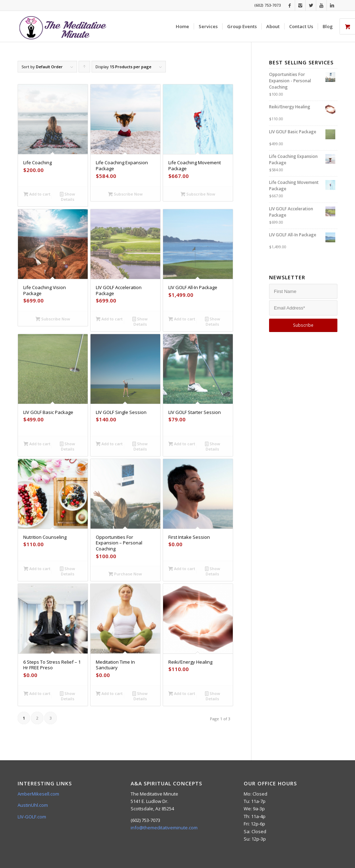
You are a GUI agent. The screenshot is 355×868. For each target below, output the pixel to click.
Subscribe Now (125, 194)
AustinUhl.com (33, 805)
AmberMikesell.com (38, 794)
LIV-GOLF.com (32, 817)
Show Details (67, 196)
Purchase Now (125, 574)
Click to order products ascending (85, 68)
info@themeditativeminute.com (164, 828)
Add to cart (37, 194)
